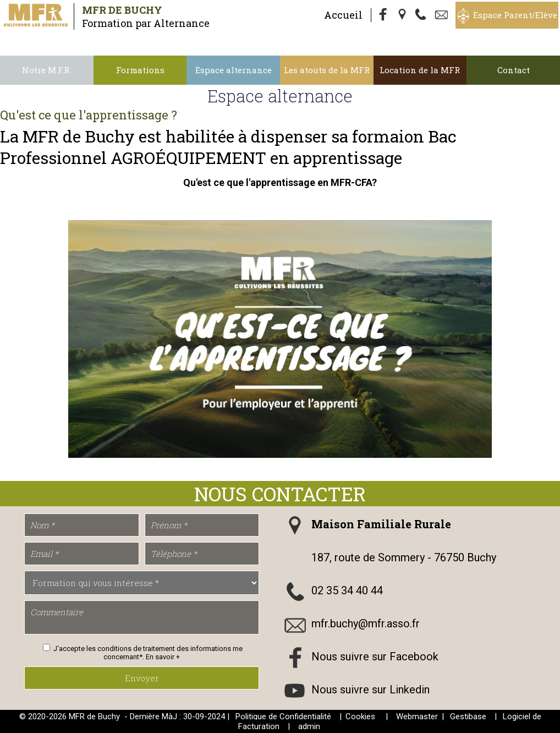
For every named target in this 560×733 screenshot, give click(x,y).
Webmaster (417, 716)
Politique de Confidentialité (283, 716)
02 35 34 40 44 (347, 590)
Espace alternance (234, 70)
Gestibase (468, 716)
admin (309, 726)
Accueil (343, 15)
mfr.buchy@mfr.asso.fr (366, 623)
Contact (514, 70)
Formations (140, 70)
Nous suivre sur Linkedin (370, 690)
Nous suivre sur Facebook (375, 657)
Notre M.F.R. (46, 70)
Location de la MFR (420, 70)
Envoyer (142, 678)
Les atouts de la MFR (327, 70)
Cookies (360, 716)
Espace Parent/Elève (515, 15)
